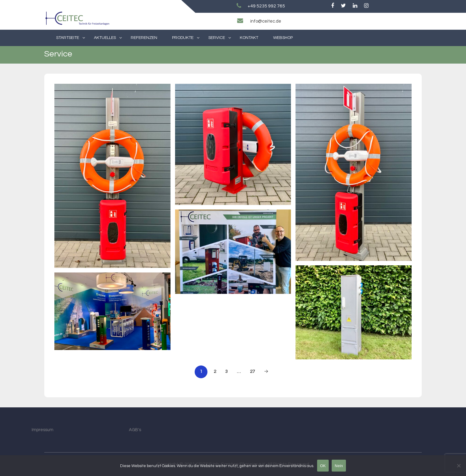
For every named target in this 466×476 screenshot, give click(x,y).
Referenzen (144, 38)
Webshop (283, 38)
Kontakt (249, 38)
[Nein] (459, 466)
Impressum (11, 430)
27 (252, 371)
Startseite (68, 38)
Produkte (183, 38)
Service (217, 38)
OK (323, 466)
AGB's (103, 430)
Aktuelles (105, 38)
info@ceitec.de (266, 21)
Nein (339, 466)
